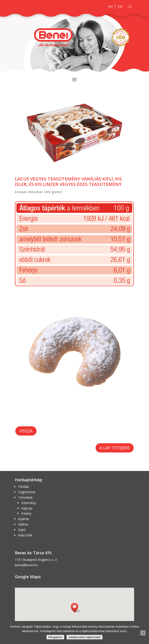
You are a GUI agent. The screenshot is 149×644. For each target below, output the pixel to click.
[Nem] (143, 633)
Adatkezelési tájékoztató (85, 637)
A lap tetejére (115, 448)
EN (120, 7)
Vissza (26, 431)
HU (110, 7)
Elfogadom (55, 637)
